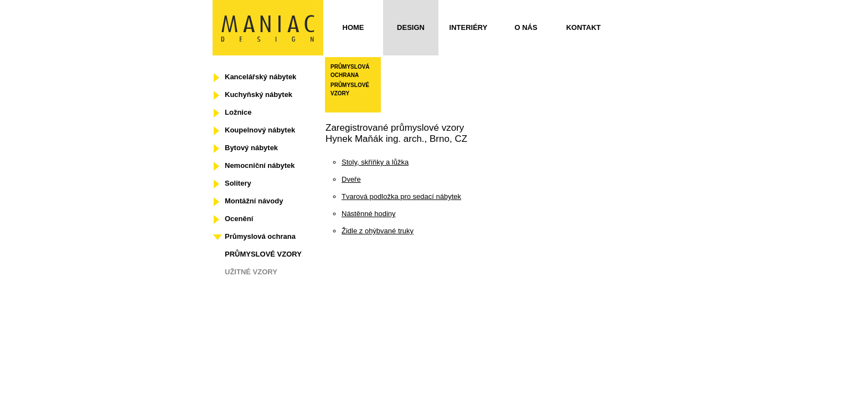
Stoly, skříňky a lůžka (375, 162)
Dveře (351, 179)
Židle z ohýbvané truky (378, 231)
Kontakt (584, 27)
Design (411, 27)
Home (353, 27)
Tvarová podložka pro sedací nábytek (401, 196)
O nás (526, 27)
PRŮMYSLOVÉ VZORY (263, 254)
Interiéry (469, 27)
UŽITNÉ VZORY (251, 272)
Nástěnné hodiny (369, 214)
